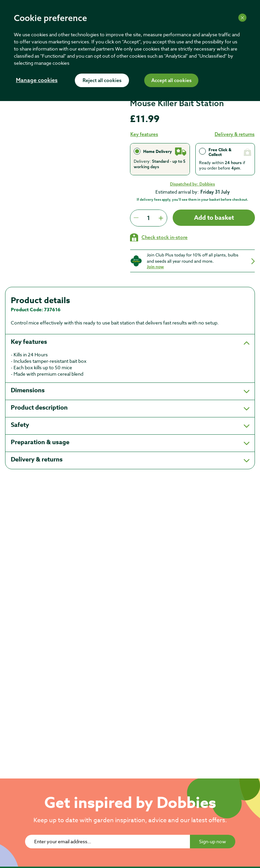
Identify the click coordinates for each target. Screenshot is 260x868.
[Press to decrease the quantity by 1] (136, 218)
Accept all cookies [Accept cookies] (171, 81)
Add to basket (214, 218)
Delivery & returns (235, 134)
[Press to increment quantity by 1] (161, 218)
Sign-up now (213, 841)
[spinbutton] (148, 218)
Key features (144, 134)
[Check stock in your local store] (159, 237)
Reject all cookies (102, 81)
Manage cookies (37, 81)
